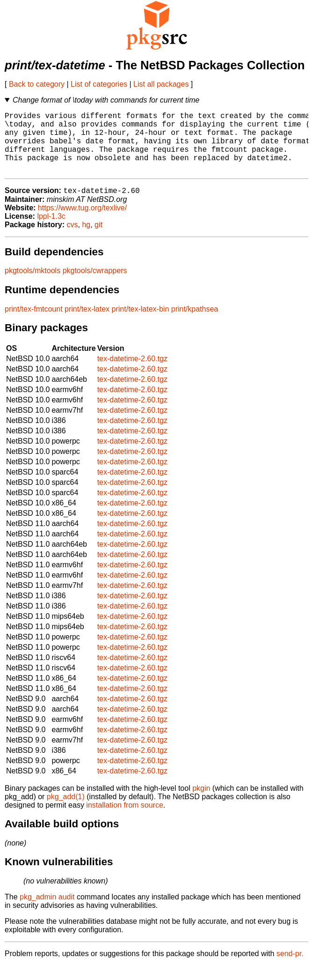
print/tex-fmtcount (34, 323)
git (98, 239)
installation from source (125, 820)
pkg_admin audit (47, 911)
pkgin (201, 803)
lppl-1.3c (51, 231)
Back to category (37, 84)
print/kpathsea (195, 323)
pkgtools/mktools (33, 285)
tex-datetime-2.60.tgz (132, 373)
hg (86, 239)
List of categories (99, 84)
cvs (73, 239)
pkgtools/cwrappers (95, 285)
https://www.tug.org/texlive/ (82, 222)
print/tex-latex (87, 323)
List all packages (161, 84)
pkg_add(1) (66, 811)
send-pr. (290, 968)
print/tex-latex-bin (141, 323)
